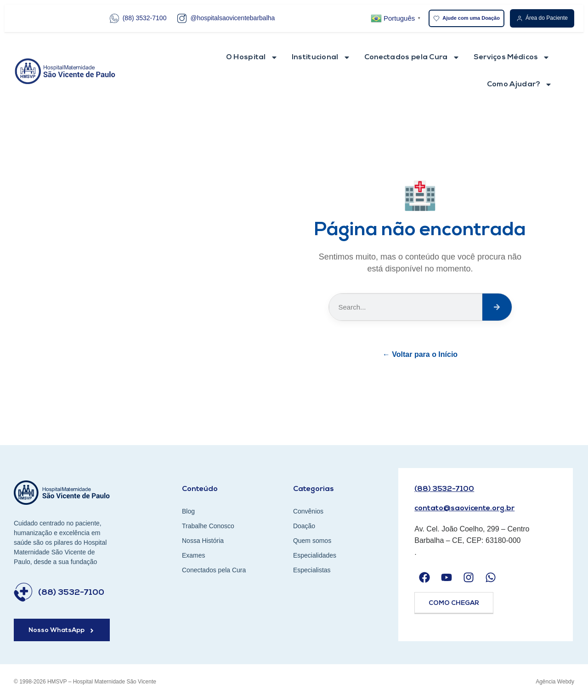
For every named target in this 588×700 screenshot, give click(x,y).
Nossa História (203, 541)
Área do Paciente (542, 18)
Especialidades (315, 555)
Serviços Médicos (512, 57)
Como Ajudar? (520, 85)
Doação (304, 526)
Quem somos (312, 541)
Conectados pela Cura (412, 57)
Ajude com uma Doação (466, 18)
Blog (188, 511)
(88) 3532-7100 (138, 18)
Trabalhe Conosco (208, 526)
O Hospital (252, 57)
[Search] (497, 307)
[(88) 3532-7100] (23, 592)
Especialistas (312, 570)
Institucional (321, 57)
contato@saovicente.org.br (464, 508)
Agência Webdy (555, 682)
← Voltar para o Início (420, 354)
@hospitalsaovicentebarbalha (226, 18)
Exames (194, 555)
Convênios (308, 511)
